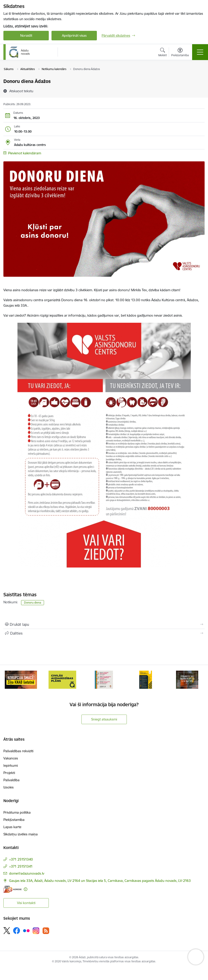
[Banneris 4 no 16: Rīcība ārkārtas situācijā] (146, 679)
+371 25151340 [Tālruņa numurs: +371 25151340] (21, 859)
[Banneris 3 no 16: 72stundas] (104, 679)
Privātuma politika (17, 812)
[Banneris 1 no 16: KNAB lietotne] (21, 679)
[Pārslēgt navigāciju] (200, 52)
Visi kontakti (26, 903)
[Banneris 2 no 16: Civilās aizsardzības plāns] (62, 679)
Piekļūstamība (14, 820)
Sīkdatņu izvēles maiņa (21, 834)
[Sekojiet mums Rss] (46, 931)
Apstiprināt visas (74, 35)
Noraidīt (26, 35)
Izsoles (9, 787)
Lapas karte (12, 827)
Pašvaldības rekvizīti (18, 751)
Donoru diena (33, 603)
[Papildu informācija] (26, 889)
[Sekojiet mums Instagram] (36, 931)
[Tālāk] (198, 680)
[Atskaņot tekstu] (21, 91)
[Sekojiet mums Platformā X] (7, 931)
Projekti (9, 773)
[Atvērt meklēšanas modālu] (163, 53)
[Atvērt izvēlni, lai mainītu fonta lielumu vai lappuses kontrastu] (180, 53)
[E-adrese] (12, 889)
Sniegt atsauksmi (104, 719)
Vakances (11, 758)
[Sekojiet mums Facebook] (17, 931)
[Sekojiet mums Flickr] (26, 930)
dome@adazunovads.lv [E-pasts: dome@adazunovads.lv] (27, 873)
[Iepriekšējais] (10, 680)
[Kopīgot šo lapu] (104, 633)
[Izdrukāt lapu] (104, 624)
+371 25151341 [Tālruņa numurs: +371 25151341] (21, 866)
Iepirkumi (11, 765)
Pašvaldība (11, 780)
